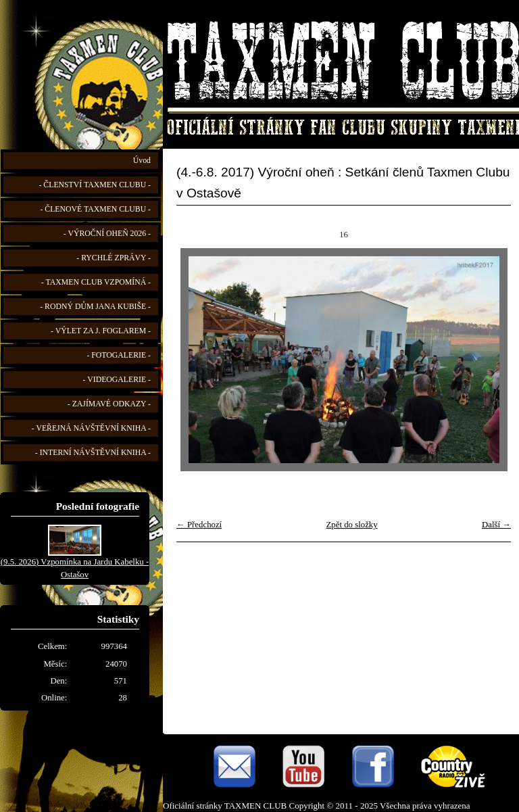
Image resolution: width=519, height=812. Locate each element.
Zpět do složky (352, 525)
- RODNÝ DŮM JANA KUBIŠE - (95, 307)
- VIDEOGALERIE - (117, 380)
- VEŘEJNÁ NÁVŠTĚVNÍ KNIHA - (91, 428)
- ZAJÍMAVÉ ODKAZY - (109, 404)
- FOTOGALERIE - (119, 355)
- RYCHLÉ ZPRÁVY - (114, 258)
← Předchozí (199, 525)
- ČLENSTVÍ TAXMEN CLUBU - (95, 185)
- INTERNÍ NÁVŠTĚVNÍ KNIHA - (93, 453)
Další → (496, 525)
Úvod (142, 161)
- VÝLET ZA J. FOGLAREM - (101, 331)
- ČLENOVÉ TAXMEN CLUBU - (95, 209)
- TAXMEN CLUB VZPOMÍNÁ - (96, 282)
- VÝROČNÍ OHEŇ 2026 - (107, 234)
